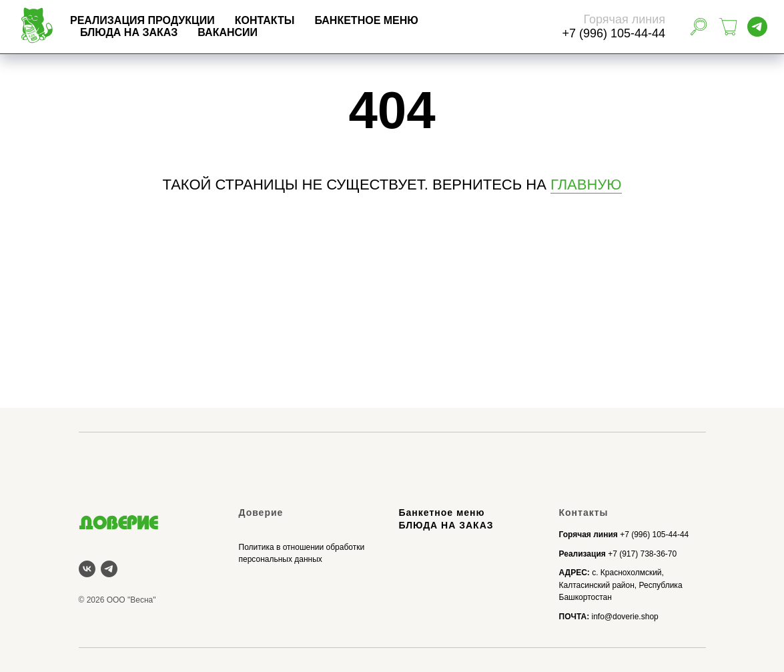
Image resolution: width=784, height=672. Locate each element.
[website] (699, 27)
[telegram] (757, 27)
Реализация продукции (196, 20)
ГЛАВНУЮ (586, 185)
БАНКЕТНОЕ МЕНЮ (419, 20)
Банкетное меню (442, 513)
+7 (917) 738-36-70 (642, 554)
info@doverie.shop (625, 617)
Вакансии (281, 32)
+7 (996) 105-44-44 (654, 535)
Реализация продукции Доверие (178, 334)
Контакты (318, 20)
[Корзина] (728, 27)
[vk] (87, 569)
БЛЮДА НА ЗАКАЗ (182, 32)
